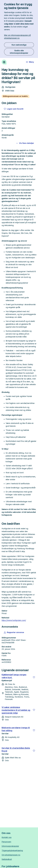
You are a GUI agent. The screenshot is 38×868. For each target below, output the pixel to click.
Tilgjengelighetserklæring (12, 851)
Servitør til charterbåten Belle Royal (16, 749)
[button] (14, 632)
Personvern (6, 842)
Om (11, 855)
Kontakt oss (7, 837)
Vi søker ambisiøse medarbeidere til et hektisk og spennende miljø (16, 710)
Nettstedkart (7, 859)
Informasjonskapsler (10, 846)
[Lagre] (34, 677)
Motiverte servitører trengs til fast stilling (16, 729)
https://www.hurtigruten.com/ (14, 620)
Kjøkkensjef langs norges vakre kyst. (14, 676)
